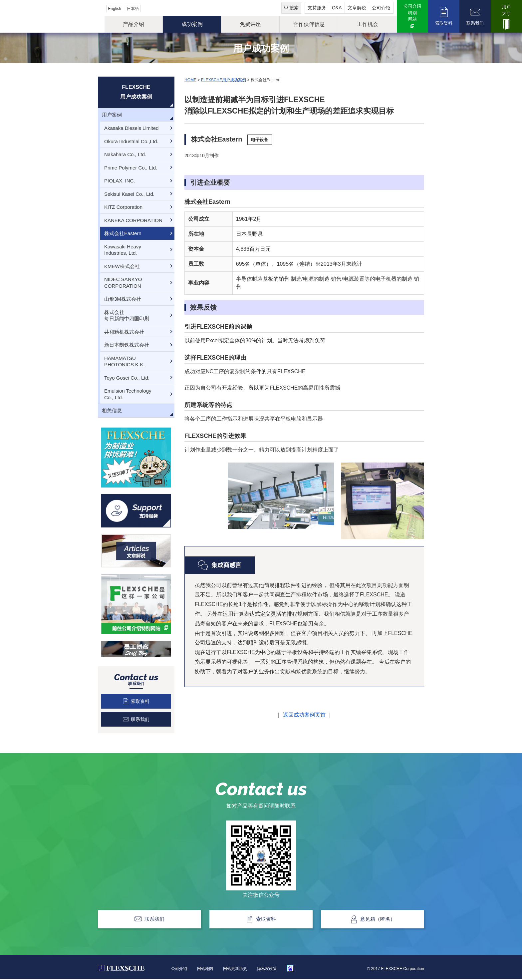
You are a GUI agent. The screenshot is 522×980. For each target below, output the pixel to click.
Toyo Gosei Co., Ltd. (127, 378)
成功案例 (192, 24)
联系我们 (475, 23)
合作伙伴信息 (309, 24)
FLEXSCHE (54, 17)
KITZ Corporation (123, 207)
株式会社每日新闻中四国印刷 (127, 316)
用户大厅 (506, 10)
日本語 (133, 9)
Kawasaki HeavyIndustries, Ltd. (123, 250)
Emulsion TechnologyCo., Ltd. (128, 394)
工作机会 (368, 24)
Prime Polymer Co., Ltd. (131, 168)
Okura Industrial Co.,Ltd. (131, 141)
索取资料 (444, 23)
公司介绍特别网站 (412, 13)
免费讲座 (250, 24)
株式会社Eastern (123, 233)
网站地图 (205, 969)
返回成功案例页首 (304, 715)
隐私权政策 (267, 969)
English (115, 9)
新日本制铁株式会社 (127, 345)
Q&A (337, 8)
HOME (190, 80)
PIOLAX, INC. (120, 181)
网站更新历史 (235, 969)
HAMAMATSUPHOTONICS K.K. (124, 361)
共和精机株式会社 (124, 332)
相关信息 (112, 410)
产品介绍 (133, 24)
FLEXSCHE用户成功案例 (224, 80)
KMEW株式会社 (122, 266)
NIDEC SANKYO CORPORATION (123, 283)
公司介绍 (381, 8)
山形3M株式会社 (123, 299)
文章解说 (357, 8)
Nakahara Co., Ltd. (125, 154)
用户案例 (112, 115)
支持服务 (317, 8)
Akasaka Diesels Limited (131, 128)
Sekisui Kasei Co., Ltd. (129, 194)
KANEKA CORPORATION (133, 220)
